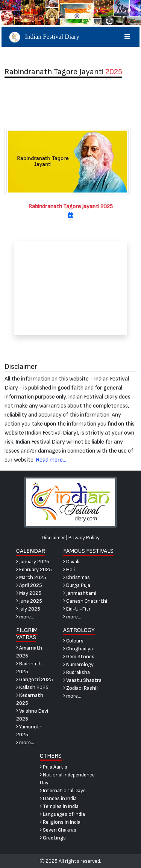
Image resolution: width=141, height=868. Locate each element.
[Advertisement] (70, 102)
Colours (73, 641)
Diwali (71, 562)
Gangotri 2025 (35, 679)
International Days (63, 791)
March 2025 (31, 577)
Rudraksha (77, 672)
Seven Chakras (58, 830)
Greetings (53, 838)
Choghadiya (78, 649)
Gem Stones (79, 657)
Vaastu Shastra (82, 680)
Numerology (78, 664)
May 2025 (29, 593)
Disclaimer (53, 538)
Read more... (51, 460)
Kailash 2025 (32, 687)
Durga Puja (77, 585)
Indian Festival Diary (71, 37)
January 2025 (33, 562)
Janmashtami (80, 593)
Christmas (77, 577)
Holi (69, 569)
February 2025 (34, 569)
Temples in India (59, 806)
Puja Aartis (54, 767)
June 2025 (29, 601)
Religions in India (60, 822)
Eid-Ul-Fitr (77, 609)
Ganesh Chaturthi (85, 601)
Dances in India (58, 798)
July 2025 (28, 609)
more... (25, 617)
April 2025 (29, 585)
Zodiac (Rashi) (80, 688)
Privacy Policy (84, 538)
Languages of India (62, 814)
